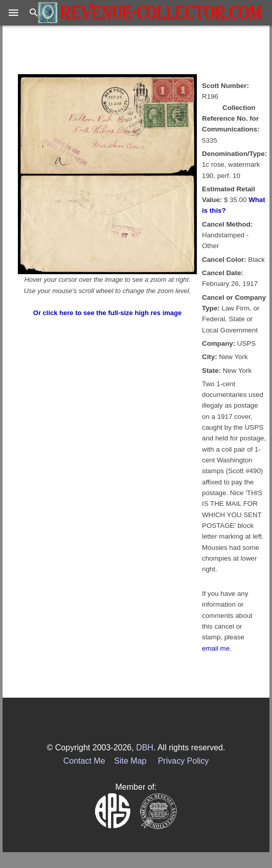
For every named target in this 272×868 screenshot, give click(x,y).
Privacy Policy (184, 761)
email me (216, 648)
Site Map (130, 761)
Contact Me (84, 761)
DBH (145, 748)
